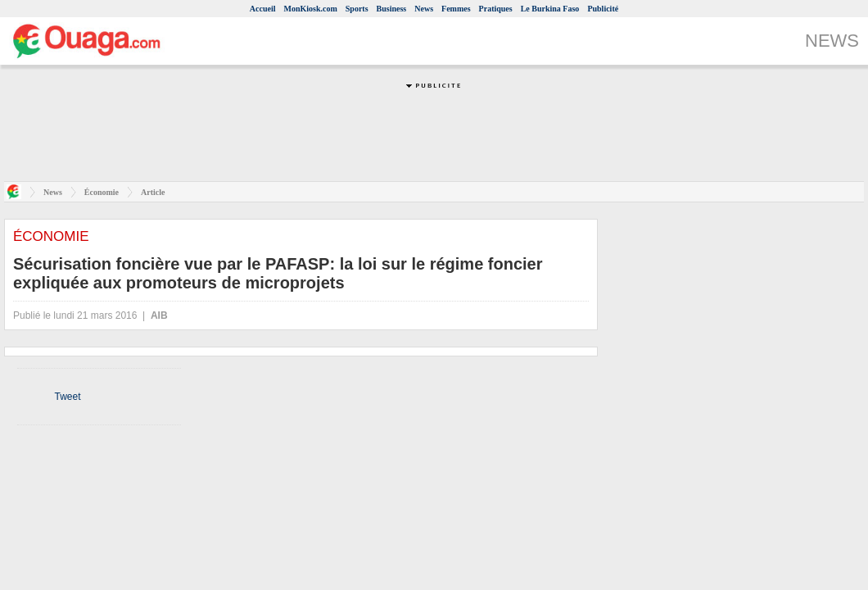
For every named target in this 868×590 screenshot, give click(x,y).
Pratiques (496, 9)
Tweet (67, 397)
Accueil (263, 9)
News (424, 9)
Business (392, 9)
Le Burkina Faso (550, 9)
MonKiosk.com (310, 9)
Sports (357, 9)
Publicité (603, 9)
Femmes (456, 9)
